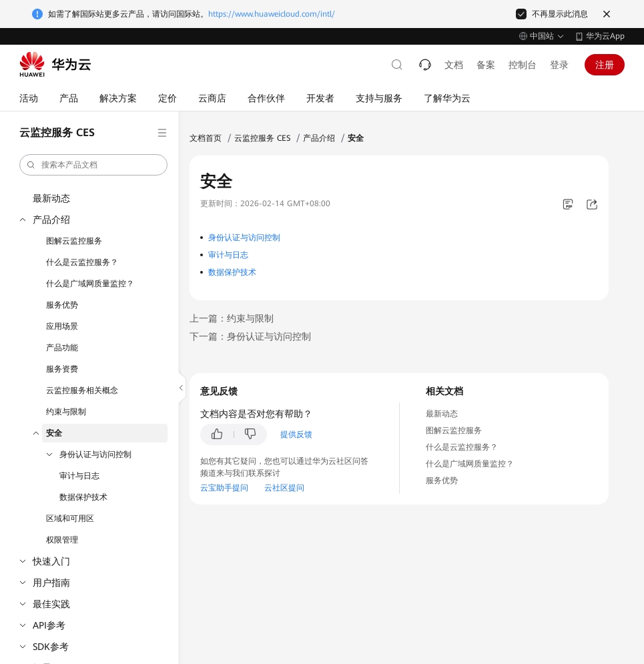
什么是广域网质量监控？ (90, 284)
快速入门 (51, 561)
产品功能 (62, 348)
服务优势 (62, 305)
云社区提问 (284, 488)
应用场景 (62, 326)
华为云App (605, 36)
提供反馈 (296, 434)
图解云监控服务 (74, 241)
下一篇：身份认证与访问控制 (250, 336)
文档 (454, 65)
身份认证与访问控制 (95, 454)
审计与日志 (79, 476)
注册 (605, 65)
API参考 (49, 625)
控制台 (523, 65)
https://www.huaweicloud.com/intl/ (272, 14)
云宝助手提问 (224, 488)
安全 (54, 433)
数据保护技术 (83, 497)
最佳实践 (51, 604)
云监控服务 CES (262, 138)
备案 (486, 65)
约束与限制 (66, 412)
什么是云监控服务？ (82, 262)
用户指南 (51, 583)
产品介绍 (51, 220)
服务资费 (62, 369)
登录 (559, 65)
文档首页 (206, 138)
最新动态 (51, 198)
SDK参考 (51, 647)
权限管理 (62, 540)
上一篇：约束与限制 (232, 318)
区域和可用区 (70, 519)
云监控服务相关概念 (82, 390)
